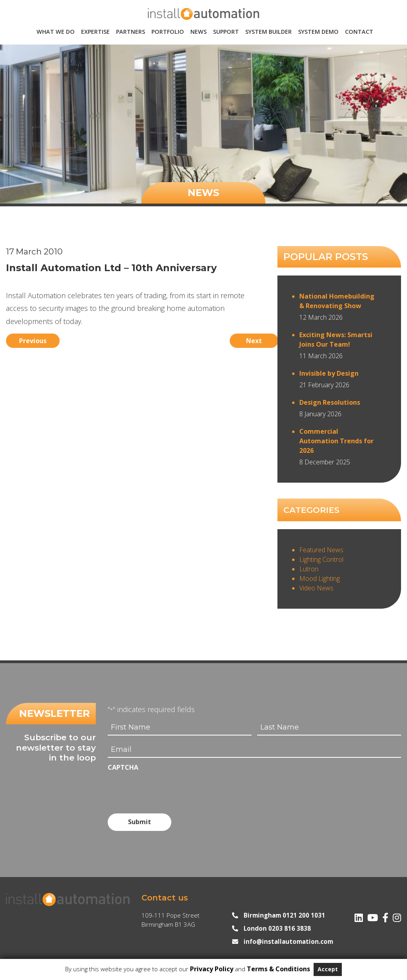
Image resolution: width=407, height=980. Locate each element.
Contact (359, 32)
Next (236, 339)
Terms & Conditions (278, 969)
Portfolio (168, 32)
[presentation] (168, 789)
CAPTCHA (123, 767)
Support (226, 32)
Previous (36, 339)
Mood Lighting (320, 578)
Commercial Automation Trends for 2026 (336, 441)
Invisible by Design (329, 373)
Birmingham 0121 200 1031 (284, 912)
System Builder (268, 32)
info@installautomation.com (288, 938)
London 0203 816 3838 (277, 925)
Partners (131, 32)
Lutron (309, 569)
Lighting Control (321, 559)
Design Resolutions (330, 402)
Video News (316, 588)
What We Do (56, 32)
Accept (328, 969)
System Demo (318, 32)
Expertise (95, 32)
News (199, 32)
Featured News (321, 550)
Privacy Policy (212, 969)
